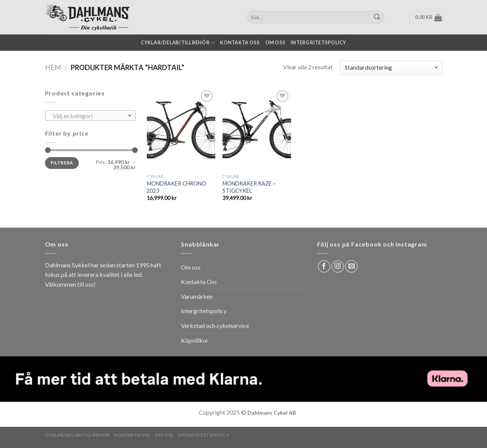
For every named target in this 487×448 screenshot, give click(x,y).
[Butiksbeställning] (391, 68)
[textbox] (88, 116)
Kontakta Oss (199, 282)
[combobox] (90, 116)
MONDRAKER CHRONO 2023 (177, 187)
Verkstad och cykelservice (215, 325)
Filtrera (62, 163)
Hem (53, 67)
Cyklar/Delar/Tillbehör (178, 43)
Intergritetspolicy (318, 42)
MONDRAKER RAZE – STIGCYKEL (249, 187)
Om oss (275, 42)
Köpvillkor (195, 340)
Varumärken (197, 296)
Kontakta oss (240, 42)
